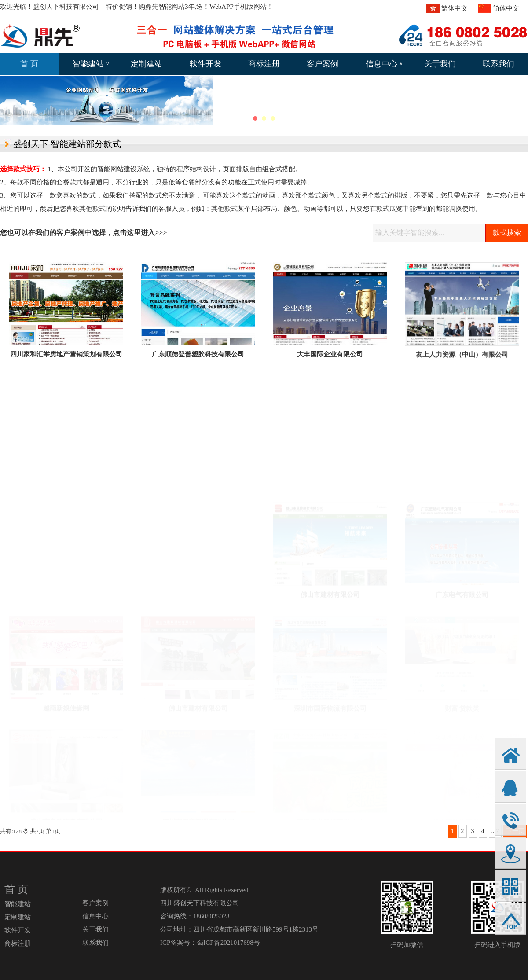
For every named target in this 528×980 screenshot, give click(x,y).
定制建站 (147, 64)
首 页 (29, 64)
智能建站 (91, 64)
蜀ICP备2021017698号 (228, 943)
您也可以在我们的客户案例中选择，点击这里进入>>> (83, 233)
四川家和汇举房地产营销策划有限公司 (66, 354)
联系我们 (499, 64)
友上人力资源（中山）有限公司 (462, 357)
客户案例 (323, 64)
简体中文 (506, 8)
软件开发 (205, 64)
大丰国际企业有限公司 (330, 355)
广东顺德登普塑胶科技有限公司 (198, 354)
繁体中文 (455, 8)
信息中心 (384, 64)
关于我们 (440, 64)
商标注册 (264, 64)
